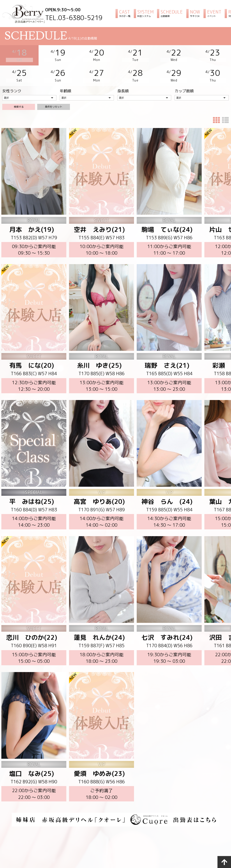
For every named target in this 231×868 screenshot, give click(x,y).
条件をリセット (54, 106)
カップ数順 (184, 85)
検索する (19, 106)
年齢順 (66, 85)
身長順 (123, 85)
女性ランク (12, 85)
